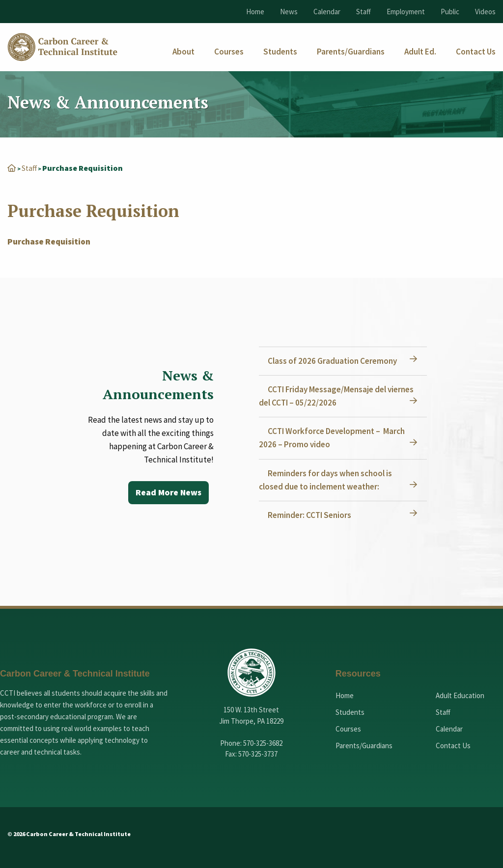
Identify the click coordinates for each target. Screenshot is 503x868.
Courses (348, 729)
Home (255, 12)
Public (450, 12)
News (289, 12)
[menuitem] (183, 52)
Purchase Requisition (49, 242)
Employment (406, 12)
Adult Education (460, 695)
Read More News (168, 493)
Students (350, 712)
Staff (363, 12)
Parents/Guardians (364, 746)
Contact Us (453, 746)
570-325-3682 (263, 743)
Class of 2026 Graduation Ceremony (333, 361)
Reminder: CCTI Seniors (310, 515)
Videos (485, 12)
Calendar (327, 12)
